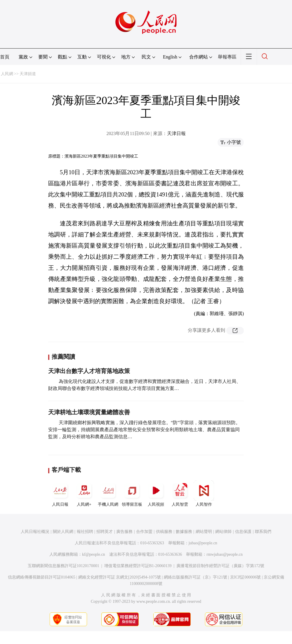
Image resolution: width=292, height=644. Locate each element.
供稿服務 (164, 532)
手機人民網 (108, 493)
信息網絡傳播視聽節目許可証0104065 (42, 577)
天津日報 (176, 133)
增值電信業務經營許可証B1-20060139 (138, 566)
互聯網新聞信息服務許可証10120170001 (64, 566)
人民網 (7, 74)
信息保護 (243, 532)
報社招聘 (85, 532)
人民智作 (204, 493)
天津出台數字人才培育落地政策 (89, 371)
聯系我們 (263, 532)
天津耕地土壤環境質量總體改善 (89, 412)
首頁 (5, 57)
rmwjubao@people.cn (225, 554)
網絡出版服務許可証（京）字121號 (195, 577)
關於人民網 (63, 532)
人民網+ (84, 493)
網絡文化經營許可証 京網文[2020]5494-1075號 (120, 577)
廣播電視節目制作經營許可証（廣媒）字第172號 (220, 566)
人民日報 (60, 493)
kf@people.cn (94, 554)
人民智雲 (180, 493)
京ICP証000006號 (246, 577)
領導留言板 (132, 493)
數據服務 (184, 532)
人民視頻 (156, 493)
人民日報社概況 (35, 532)
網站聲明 (204, 532)
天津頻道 (28, 74)
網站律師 (223, 532)
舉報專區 (227, 57)
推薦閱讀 (63, 357)
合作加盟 (144, 532)
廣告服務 (124, 532)
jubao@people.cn (203, 543)
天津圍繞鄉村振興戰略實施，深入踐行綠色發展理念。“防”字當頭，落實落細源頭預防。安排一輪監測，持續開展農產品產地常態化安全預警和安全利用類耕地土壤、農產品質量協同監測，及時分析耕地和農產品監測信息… (144, 430)
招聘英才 (105, 532)
